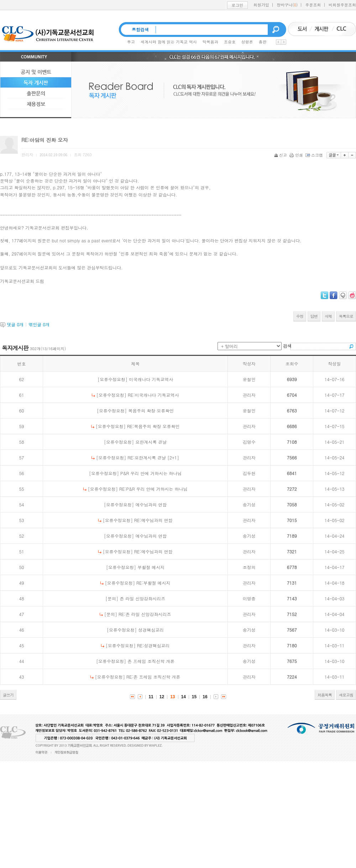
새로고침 (346, 695)
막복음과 (210, 42)
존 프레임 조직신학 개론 (151, 661)
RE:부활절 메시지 (153, 583)
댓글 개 (15, 324)
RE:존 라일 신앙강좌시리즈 (145, 614)
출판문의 (36, 93)
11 (151, 697)
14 (184, 697)
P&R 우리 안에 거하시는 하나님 (151, 473)
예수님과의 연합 (151, 504)
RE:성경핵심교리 (153, 645)
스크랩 (315, 155)
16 (205, 697)
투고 (131, 42)
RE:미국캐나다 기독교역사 (153, 395)
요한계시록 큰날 (151, 442)
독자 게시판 (36, 83)
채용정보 (36, 104)
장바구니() (287, 5)
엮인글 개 (39, 324)
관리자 (249, 395)
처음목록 (325, 695)
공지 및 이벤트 (36, 72)
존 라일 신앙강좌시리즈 (142, 598)
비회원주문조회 (342, 5)
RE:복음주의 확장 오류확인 (153, 426)
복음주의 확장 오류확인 (151, 411)
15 (194, 697)
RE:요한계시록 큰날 (147, 457)
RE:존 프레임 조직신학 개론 (153, 677)
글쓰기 (8, 695)
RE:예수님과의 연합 (153, 520)
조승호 (230, 42)
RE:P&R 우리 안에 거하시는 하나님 (153, 489)
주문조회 (313, 5)
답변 (314, 316)
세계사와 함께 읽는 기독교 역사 (169, 42)
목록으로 (346, 316)
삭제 (328, 316)
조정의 (249, 567)
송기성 (249, 504)
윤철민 (249, 379)
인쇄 (297, 155)
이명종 (249, 598)
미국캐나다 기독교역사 (151, 379)
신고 (281, 155)
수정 (300, 316)
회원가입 (261, 5)
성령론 (247, 42)
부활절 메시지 (151, 567)
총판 (263, 42)
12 (162, 697)
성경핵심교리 (151, 630)
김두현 (249, 473)
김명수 (249, 442)
